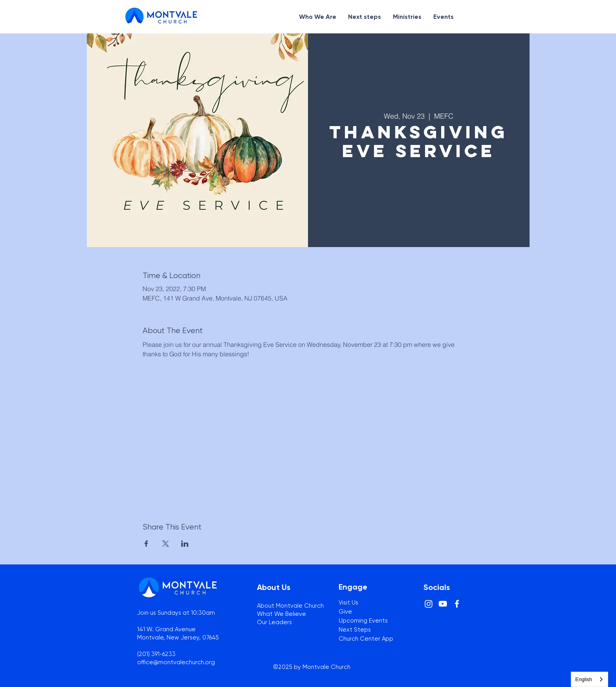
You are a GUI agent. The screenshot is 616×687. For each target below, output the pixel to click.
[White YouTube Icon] (443, 604)
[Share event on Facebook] (146, 544)
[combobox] (589, 679)
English (584, 679)
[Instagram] (429, 604)
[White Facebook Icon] (457, 604)
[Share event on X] (166, 544)
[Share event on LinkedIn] (185, 544)
